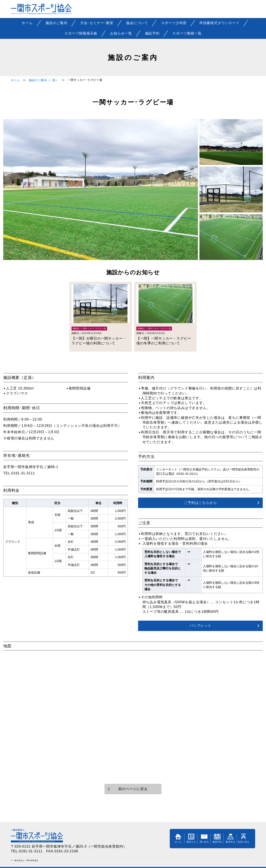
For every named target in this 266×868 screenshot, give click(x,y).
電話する (191, 838)
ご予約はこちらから (200, 503)
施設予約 (152, 33)
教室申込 (230, 838)
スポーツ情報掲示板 (81, 33)
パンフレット (200, 626)
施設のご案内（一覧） (44, 80)
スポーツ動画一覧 (187, 33)
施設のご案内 (56, 23)
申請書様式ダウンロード (219, 23)
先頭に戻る (243, 838)
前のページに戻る (133, 789)
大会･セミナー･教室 (97, 23)
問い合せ (204, 838)
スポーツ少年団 (174, 23)
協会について (137, 23)
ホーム (27, 23)
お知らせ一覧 (121, 33)
